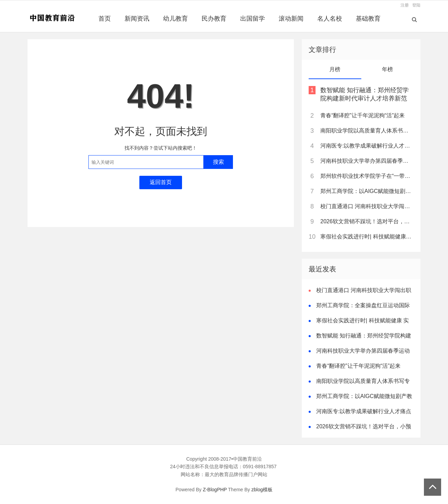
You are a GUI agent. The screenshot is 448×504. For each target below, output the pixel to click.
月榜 (335, 69)
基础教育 (368, 19)
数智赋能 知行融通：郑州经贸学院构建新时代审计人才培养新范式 (365, 98)
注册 (405, 5)
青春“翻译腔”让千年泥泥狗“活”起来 (362, 115)
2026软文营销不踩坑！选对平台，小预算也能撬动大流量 (366, 221)
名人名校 (330, 19)
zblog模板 (262, 490)
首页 (105, 19)
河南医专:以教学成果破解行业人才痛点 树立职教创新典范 (366, 146)
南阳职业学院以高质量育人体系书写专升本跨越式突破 (366, 131)
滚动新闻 (291, 19)
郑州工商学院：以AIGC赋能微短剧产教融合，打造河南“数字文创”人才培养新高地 (366, 191)
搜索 (218, 162)
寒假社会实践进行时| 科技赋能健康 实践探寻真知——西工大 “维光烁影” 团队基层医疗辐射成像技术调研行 (366, 237)
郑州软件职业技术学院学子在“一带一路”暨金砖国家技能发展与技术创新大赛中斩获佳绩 (366, 176)
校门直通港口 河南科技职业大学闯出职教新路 (366, 206)
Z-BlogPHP (215, 490)
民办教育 (214, 19)
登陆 (416, 5)
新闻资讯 (137, 19)
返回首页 (161, 182)
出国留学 (253, 19)
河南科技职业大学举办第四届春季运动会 (366, 161)
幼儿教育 (175, 19)
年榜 (387, 69)
